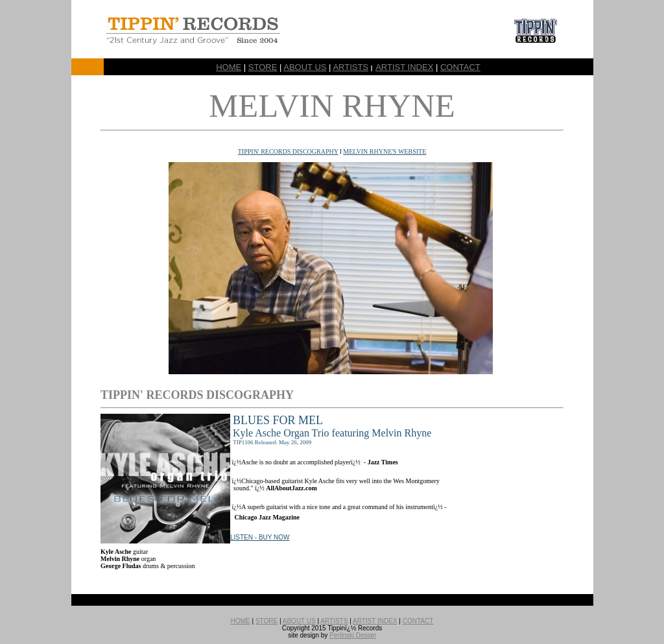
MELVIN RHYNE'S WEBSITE (385, 151)
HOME (229, 67)
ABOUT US (305, 67)
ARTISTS (350, 67)
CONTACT (460, 67)
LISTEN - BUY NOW (260, 537)
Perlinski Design (353, 635)
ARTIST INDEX (404, 67)
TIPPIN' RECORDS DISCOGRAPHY (288, 151)
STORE (263, 67)
